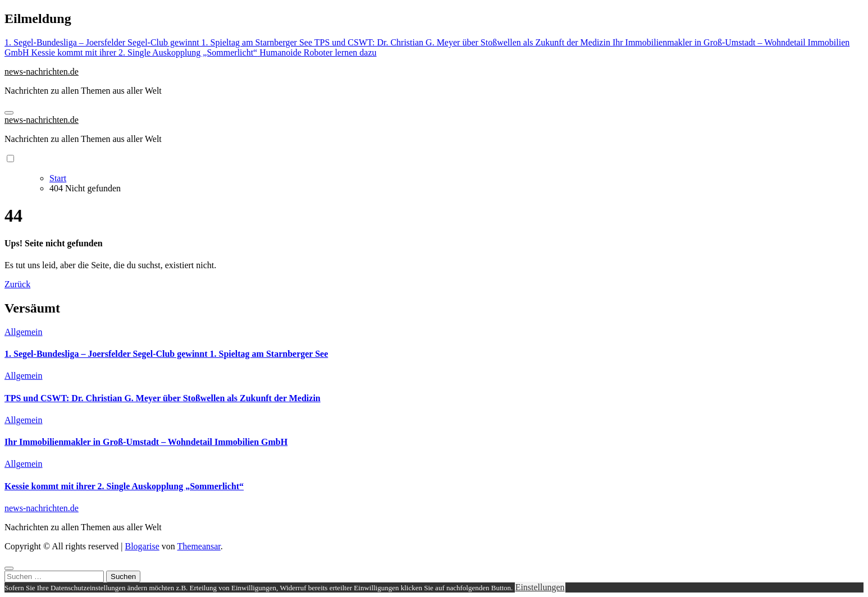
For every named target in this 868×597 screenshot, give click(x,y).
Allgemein (24, 332)
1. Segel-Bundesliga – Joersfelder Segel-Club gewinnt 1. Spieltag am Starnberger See (166, 354)
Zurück (17, 284)
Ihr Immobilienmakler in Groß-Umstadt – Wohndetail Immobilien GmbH (146, 442)
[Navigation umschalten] (9, 113)
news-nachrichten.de (42, 72)
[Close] (9, 568)
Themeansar (199, 546)
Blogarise (142, 546)
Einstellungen (540, 587)
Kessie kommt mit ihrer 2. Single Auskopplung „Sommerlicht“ (124, 486)
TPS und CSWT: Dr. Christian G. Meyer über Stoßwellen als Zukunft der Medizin (163, 398)
